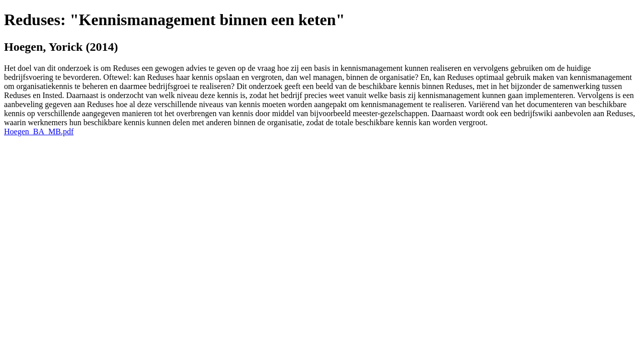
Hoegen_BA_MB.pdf (39, 131)
